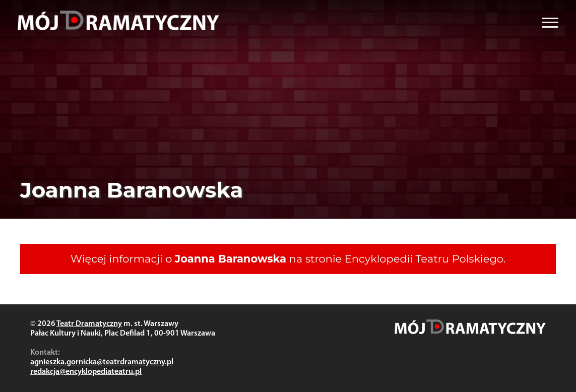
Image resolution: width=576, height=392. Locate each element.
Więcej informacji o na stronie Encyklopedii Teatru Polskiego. (288, 259)
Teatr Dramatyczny (89, 324)
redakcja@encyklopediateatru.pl (86, 372)
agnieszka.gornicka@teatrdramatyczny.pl (102, 362)
